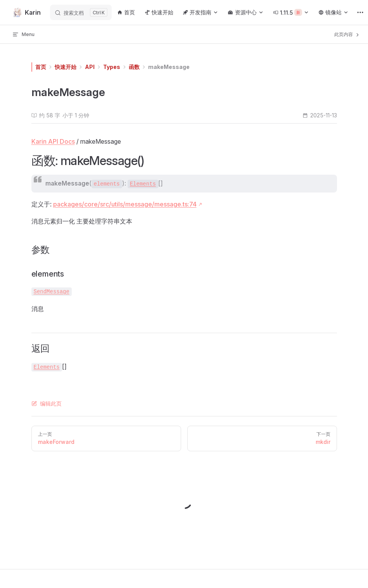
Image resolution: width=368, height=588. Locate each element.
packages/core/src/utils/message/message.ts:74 (125, 204)
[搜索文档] (81, 12)
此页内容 (347, 34)
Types (112, 67)
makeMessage (169, 67)
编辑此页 (47, 403)
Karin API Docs (53, 141)
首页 (41, 67)
